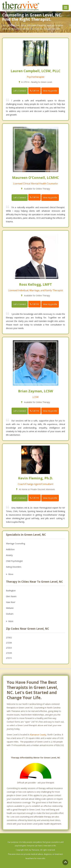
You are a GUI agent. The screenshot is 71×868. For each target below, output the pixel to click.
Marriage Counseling (15, 544)
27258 (9, 643)
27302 (9, 638)
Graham (10, 614)
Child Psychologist (14, 561)
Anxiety (9, 555)
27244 (9, 653)
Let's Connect (20, 91)
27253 (9, 648)
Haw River (11, 602)
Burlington (11, 591)
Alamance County (38, 735)
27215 (9, 658)
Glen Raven (11, 596)
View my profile (50, 91)
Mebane (10, 608)
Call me (34, 91)
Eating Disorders (14, 567)
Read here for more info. (36, 858)
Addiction (10, 549)
